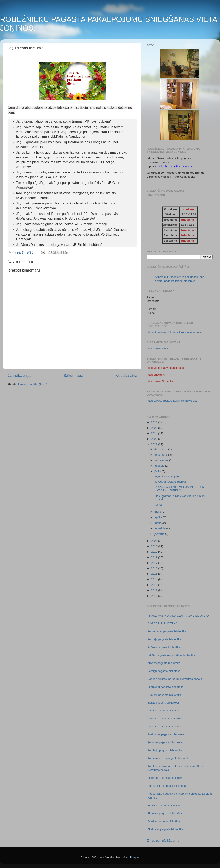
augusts (160, 466)
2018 (155, 557)
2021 (155, 541)
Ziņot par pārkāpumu (163, 841)
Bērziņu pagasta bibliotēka (164, 671)
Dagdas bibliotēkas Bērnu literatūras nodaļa (175, 679)
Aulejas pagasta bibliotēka (164, 663)
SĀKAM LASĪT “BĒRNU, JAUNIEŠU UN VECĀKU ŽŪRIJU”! (179, 489)
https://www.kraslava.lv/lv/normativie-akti (172, 401)
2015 (155, 574)
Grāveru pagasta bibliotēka (164, 695)
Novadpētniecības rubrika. (170, 482)
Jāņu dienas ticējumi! (167, 476)
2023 (155, 439)
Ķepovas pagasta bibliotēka (165, 742)
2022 (155, 444)
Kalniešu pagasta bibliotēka (164, 719)
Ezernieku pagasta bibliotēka (165, 687)
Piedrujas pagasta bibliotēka (165, 778)
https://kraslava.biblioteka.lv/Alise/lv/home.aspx (176, 332)
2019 (155, 552)
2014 (155, 579)
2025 (155, 428)
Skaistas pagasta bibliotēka (164, 805)
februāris (160, 528)
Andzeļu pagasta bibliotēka (164, 639)
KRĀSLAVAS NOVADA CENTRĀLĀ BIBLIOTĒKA (178, 616)
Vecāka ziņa (127, 376)
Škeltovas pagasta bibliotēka (165, 829)
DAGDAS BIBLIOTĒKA (162, 623)
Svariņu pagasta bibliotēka (164, 821)
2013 (155, 585)
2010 (155, 596)
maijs (158, 512)
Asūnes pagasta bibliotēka (164, 647)
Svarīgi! (159, 505)
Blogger (135, 857)
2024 (155, 433)
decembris (161, 449)
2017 (155, 563)
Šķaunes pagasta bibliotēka (165, 813)
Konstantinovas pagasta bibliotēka (169, 758)
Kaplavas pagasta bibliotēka (165, 726)
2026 (155, 422)
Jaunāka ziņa (19, 376)
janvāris (160, 534)
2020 (155, 546)
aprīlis (159, 517)
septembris (162, 460)
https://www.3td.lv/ (158, 349)
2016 (155, 568)
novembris (161, 455)
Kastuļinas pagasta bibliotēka (166, 734)
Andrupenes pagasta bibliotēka (167, 631)
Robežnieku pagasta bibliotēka (167, 786)
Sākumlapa (73, 376)
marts (158, 523)
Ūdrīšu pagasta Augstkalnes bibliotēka (171, 655)
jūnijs (158, 471)
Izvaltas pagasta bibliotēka (164, 711)
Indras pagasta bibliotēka (163, 703)
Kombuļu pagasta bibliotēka (165, 750)
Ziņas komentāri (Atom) (32, 384)
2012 (155, 590)
